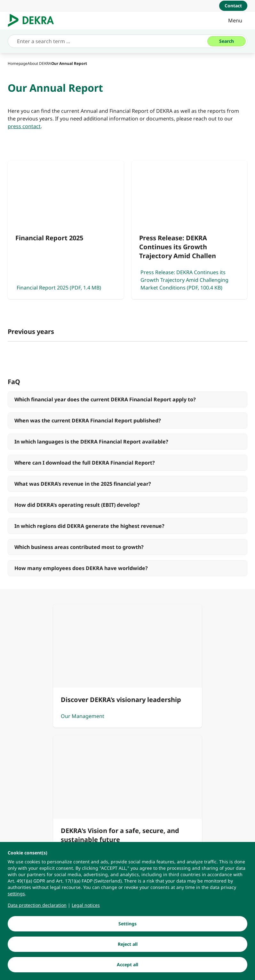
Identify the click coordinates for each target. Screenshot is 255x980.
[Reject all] (128, 949)
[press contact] (24, 126)
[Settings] (128, 929)
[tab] (19, 366)
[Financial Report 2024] (128, 391)
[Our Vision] (189, 729)
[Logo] (33, 20)
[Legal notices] (86, 910)
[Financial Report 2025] (66, 230)
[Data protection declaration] (37, 910)
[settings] (16, 899)
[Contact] (233, 6)
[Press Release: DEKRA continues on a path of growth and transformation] (128, 409)
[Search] (227, 41)
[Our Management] (67, 729)
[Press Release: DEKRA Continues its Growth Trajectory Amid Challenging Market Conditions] (190, 230)
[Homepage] (18, 63)
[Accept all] (128, 969)
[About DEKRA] (39, 63)
